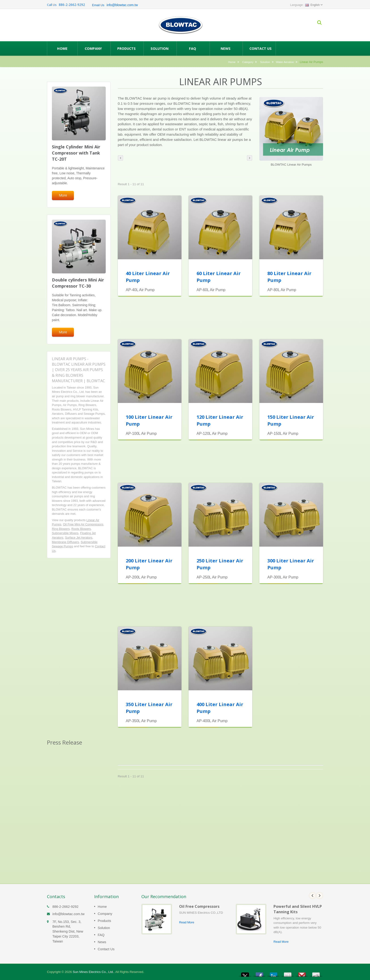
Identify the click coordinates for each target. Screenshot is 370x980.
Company (95, 48)
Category (248, 62)
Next (320, 896)
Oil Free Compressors (199, 906)
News (227, 48)
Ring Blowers (61, 529)
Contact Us (260, 48)
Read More (187, 922)
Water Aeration (285, 62)
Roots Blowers (81, 529)
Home (62, 48)
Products (128, 48)
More (63, 195)
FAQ (194, 48)
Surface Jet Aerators (79, 538)
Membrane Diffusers (65, 542)
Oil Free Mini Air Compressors (83, 524)
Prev (312, 896)
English (312, 5)
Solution (161, 48)
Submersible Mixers (65, 533)
